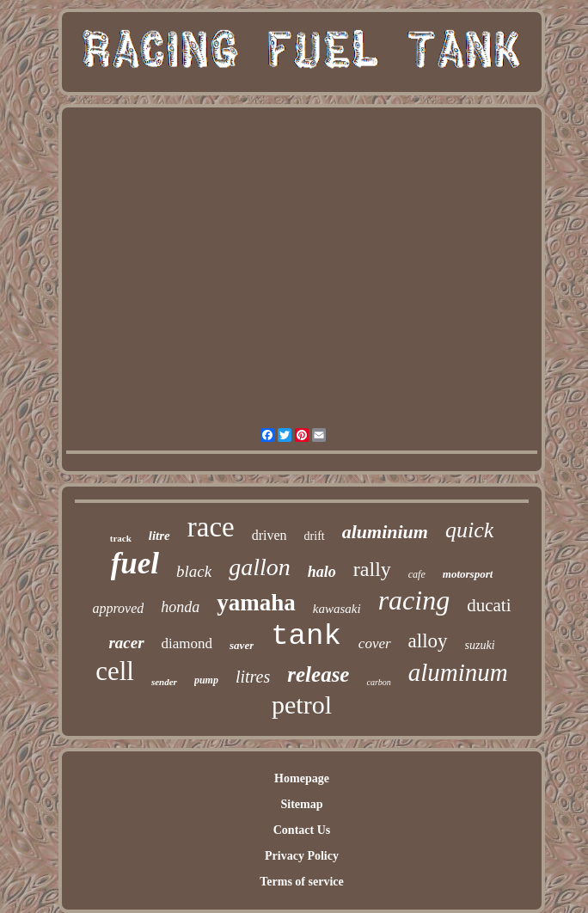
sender (164, 682)
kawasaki (337, 609)
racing (414, 600)
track (121, 538)
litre (159, 536)
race (211, 527)
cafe (417, 574)
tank (306, 636)
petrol (302, 705)
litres (253, 677)
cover (375, 643)
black (194, 571)
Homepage (302, 778)
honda (180, 607)
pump (206, 680)
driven (269, 535)
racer (126, 643)
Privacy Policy (302, 856)
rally (372, 569)
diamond (187, 643)
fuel (135, 564)
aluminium (385, 532)
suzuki (480, 645)
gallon (260, 567)
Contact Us (302, 830)
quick (469, 530)
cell (115, 671)
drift (315, 536)
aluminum (458, 672)
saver (242, 645)
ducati (489, 605)
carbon (378, 682)
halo (322, 572)
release (318, 674)
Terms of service (301, 882)
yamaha (256, 603)
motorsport (468, 574)
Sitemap (301, 804)
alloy (428, 641)
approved (118, 608)
